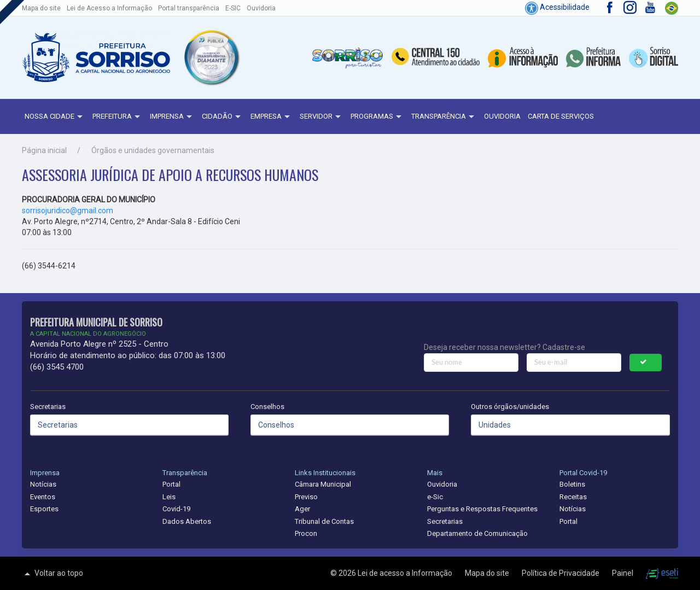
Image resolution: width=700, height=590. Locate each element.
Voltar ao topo (52, 574)
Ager (302, 509)
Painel (623, 573)
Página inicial (44, 150)
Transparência (444, 117)
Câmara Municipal (323, 484)
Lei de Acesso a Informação (109, 8)
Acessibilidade (557, 7)
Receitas (573, 497)
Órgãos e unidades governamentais (153, 150)
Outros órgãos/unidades (510, 407)
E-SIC (233, 8)
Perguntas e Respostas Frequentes (482, 509)
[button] (211, 58)
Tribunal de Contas (324, 521)
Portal (171, 484)
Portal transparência (189, 8)
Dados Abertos (187, 521)
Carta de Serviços (561, 116)
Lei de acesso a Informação (406, 573)
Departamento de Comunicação (477, 533)
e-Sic (435, 497)
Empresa (272, 117)
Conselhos (267, 407)
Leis (169, 497)
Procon (306, 533)
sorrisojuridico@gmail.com (68, 211)
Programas (377, 117)
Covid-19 (176, 509)
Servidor (322, 117)
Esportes (44, 509)
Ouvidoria (261, 8)
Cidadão (223, 117)
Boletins (572, 484)
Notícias (43, 484)
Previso (306, 497)
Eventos (43, 497)
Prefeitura (118, 117)
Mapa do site (41, 8)
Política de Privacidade (561, 573)
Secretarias (48, 407)
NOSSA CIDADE (55, 117)
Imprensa (172, 117)
